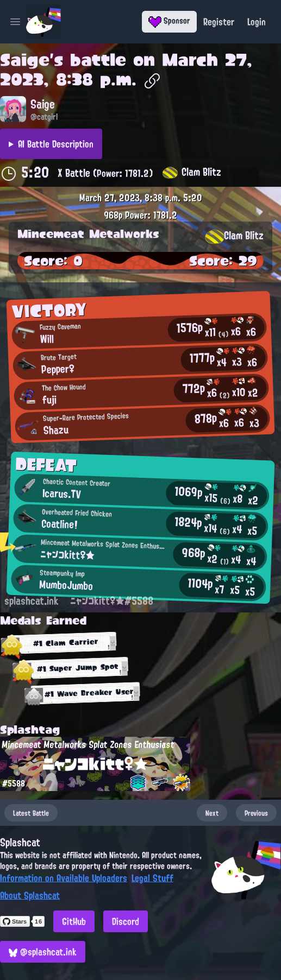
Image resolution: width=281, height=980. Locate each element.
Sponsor (169, 21)
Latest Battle (31, 813)
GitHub (74, 921)
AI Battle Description (56, 144)
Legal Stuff (152, 878)
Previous (256, 813)
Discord (126, 921)
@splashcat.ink (43, 952)
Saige (25, 60)
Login (257, 22)
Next (212, 813)
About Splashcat (30, 895)
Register (219, 22)
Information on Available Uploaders (64, 878)
